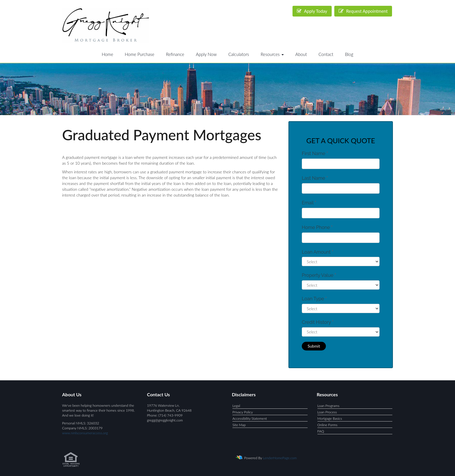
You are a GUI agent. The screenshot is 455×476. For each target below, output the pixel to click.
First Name (315, 153)
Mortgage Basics (330, 418)
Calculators (239, 54)
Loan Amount (318, 252)
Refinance (175, 54)
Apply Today (312, 11)
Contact (326, 54)
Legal (236, 406)
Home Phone (317, 227)
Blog (349, 54)
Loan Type (314, 299)
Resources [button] (272, 54)
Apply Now (206, 54)
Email (309, 203)
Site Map (239, 425)
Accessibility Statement (250, 418)
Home (108, 54)
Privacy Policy (243, 412)
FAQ (321, 431)
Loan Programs (328, 406)
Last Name (315, 178)
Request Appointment (363, 11)
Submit (314, 346)
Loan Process (327, 412)
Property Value (319, 275)
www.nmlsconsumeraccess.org (85, 433)
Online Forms (327, 425)
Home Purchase (140, 54)
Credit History (318, 322)
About (301, 54)
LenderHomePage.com (280, 458)
